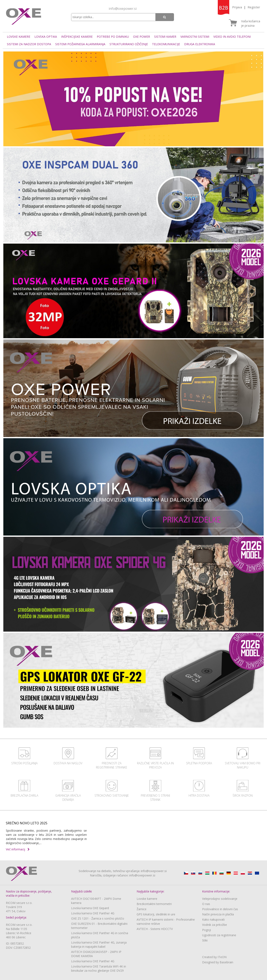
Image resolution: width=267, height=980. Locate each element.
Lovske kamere (19, 37)
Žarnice (142, 909)
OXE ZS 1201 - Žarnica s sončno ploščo (98, 918)
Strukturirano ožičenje (129, 44)
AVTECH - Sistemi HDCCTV (155, 929)
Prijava (237, 7)
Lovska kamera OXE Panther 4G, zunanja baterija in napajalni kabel (99, 944)
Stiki (205, 940)
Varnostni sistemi (195, 37)
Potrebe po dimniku (113, 37)
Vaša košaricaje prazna (251, 23)
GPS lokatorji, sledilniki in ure (156, 914)
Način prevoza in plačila (218, 914)
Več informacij (18, 849)
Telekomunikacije (166, 44)
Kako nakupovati (213, 919)
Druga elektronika (200, 44)
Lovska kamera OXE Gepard (90, 908)
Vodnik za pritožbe (215, 925)
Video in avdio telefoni (232, 37)
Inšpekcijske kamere (77, 37)
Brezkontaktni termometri (154, 904)
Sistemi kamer (165, 37)
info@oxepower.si (123, 9)
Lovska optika (46, 37)
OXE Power (142, 37)
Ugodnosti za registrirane (219, 935)
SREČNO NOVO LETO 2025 (27, 823)
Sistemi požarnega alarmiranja (80, 44)
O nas (206, 904)
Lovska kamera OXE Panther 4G (93, 913)
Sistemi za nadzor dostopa (29, 44)
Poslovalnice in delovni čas (220, 909)
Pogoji (207, 930)
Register (254, 7)
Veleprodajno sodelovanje (220, 899)
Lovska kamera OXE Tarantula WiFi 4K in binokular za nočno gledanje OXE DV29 (99, 968)
